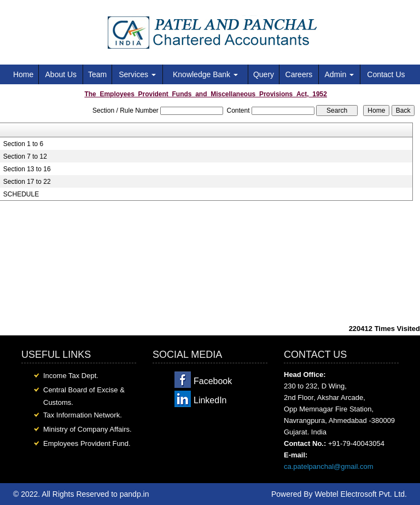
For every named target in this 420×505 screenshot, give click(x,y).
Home (23, 74)
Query (264, 74)
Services (137, 74)
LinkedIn (210, 400)
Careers (299, 74)
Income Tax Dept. (71, 376)
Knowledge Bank (205, 74)
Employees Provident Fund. (87, 443)
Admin (339, 74)
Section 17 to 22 (27, 182)
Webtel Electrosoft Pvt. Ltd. (361, 494)
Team (97, 74)
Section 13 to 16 (27, 169)
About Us (61, 74)
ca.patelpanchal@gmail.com (329, 466)
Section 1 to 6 (23, 144)
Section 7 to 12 (25, 156)
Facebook (213, 381)
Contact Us (386, 74)
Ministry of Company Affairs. (87, 429)
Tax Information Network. (83, 415)
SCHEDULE (21, 194)
